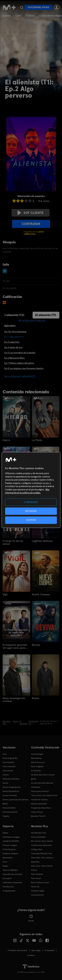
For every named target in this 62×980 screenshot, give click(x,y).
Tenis (5, 862)
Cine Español (9, 762)
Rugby (5, 866)
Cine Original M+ (10, 758)
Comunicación (38, 895)
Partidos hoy (8, 887)
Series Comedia (10, 795)
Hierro (6, 440)
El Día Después (9, 849)
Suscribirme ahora (38, 7)
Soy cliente (31, 213)
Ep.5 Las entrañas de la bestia (20, 353)
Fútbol (30, 15)
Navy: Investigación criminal (14, 700)
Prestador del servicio (18, 950)
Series (7, 15)
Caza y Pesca (37, 812)
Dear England (37, 766)
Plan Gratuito (37, 874)
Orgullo (6, 816)
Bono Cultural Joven (40, 882)
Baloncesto (8, 858)
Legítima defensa (42, 541)
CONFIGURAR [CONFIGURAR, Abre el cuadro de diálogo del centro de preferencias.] (31, 502)
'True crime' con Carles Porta (44, 795)
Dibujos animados (39, 804)
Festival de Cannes (39, 800)
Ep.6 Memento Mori (14, 358)
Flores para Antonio (40, 791)
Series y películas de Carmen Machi (16, 802)
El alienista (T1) (46, 315)
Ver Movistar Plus (39, 833)
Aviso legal (36, 950)
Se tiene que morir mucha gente (43, 777)
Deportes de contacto (12, 874)
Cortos (6, 775)
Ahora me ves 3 (38, 762)
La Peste (37, 440)
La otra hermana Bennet (42, 783)
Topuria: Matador (10, 870)
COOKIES (31, 955)
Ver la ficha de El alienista (32, 320)
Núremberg (36, 758)
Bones (36, 698)
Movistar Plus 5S (38, 816)
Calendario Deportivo (12, 882)
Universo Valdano (10, 854)
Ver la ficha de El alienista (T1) (20, 376)
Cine (18, 15)
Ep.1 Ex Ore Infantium (15, 332)
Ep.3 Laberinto (12, 342)
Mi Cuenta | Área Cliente (42, 841)
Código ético (37, 849)
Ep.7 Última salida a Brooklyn (19, 363)
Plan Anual (36, 878)
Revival (36, 645)
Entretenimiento (10, 812)
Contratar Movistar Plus (42, 854)
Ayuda (31, 918)
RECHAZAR (31, 511)
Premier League (10, 845)
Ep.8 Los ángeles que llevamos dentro (24, 368)
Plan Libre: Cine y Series (42, 866)
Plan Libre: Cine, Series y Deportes (42, 860)
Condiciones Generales (41, 845)
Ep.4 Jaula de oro (13, 347)
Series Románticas (11, 791)
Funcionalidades (38, 837)
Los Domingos (37, 754)
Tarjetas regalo (38, 891)
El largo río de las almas (13, 542)
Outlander (36, 787)
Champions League (11, 837)
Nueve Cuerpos (41, 594)
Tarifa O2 (35, 887)
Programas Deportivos (41, 808)
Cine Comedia (9, 766)
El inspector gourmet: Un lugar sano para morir (15, 646)
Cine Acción (8, 771)
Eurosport (7, 878)
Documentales (9, 808)
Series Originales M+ (12, 787)
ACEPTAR (31, 520)
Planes (34, 870)
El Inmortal (36, 771)
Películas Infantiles (11, 779)
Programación (9, 891)
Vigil (5, 594)
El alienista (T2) (14, 315)
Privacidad (49, 950)
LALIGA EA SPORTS (11, 841)
